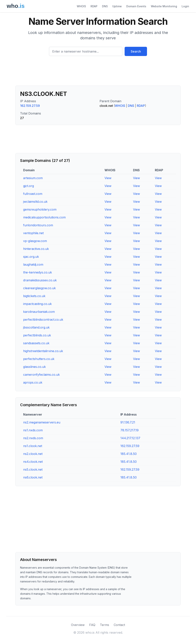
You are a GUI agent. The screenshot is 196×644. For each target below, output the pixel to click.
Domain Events (136, 6)
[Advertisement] (98, 72)
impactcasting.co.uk (37, 304)
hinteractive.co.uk (36, 249)
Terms (105, 625)
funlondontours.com (38, 225)
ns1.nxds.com (33, 430)
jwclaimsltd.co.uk (35, 202)
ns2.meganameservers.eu (42, 422)
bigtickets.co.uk (34, 296)
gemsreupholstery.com (40, 209)
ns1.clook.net (33, 446)
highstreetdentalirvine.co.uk (43, 351)
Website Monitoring (164, 6)
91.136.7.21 (128, 422)
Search (136, 51)
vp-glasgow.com (35, 241)
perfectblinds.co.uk (37, 335)
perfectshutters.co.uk (39, 359)
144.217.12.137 (130, 438)
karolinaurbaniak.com (39, 312)
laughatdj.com (33, 264)
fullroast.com (33, 194)
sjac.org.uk (31, 257)
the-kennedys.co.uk (38, 272)
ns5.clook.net (33, 469)
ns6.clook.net (33, 477)
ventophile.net (33, 233)
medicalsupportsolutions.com (44, 217)
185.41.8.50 (129, 454)
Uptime (117, 6)
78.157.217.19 (129, 430)
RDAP (94, 6)
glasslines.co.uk (34, 367)
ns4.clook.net (33, 462)
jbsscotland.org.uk (36, 327)
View (108, 178)
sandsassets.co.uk (36, 343)
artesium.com (33, 178)
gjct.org (29, 186)
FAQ (92, 625)
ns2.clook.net (33, 454)
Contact (119, 625)
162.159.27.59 (30, 106)
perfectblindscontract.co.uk (43, 320)
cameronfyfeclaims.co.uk (41, 375)
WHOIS (81, 6)
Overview (78, 625)
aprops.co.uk (33, 382)
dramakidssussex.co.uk (40, 280)
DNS (105, 6)
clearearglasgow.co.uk (39, 288)
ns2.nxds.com (33, 438)
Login (185, 6)
